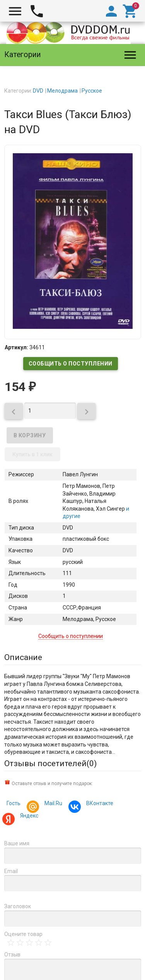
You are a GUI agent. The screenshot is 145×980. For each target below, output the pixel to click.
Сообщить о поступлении (71, 364)
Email (11, 871)
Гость (14, 803)
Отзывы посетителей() (50, 763)
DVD (38, 91)
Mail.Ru (52, 804)
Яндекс (28, 817)
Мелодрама (62, 91)
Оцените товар (23, 934)
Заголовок (18, 906)
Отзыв (12, 955)
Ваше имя (17, 843)
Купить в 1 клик (32, 454)
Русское (92, 91)
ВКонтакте (99, 804)
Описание (23, 657)
